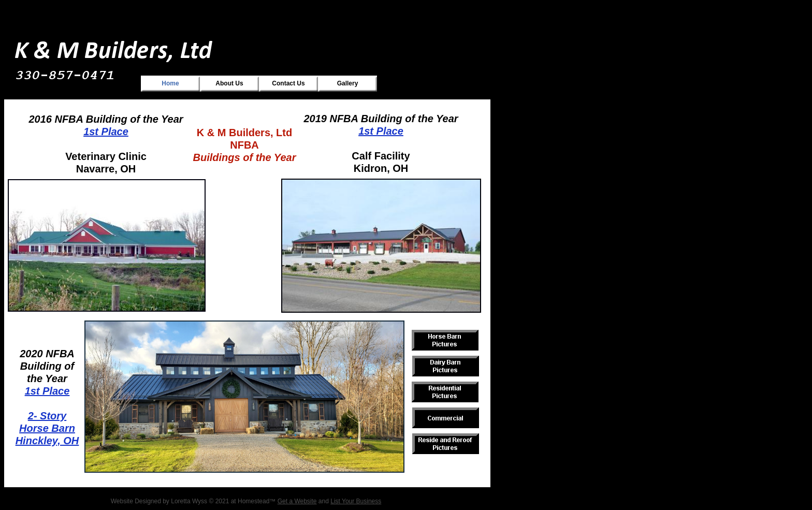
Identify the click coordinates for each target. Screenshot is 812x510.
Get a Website (297, 501)
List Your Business (356, 501)
